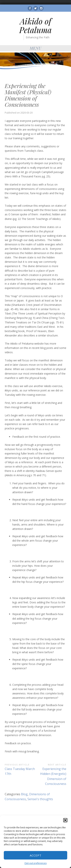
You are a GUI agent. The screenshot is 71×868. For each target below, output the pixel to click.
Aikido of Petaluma (35, 26)
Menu (36, 48)
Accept (36, 855)
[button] (65, 820)
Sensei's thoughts (40, 799)
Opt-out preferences (35, 863)
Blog (24, 794)
